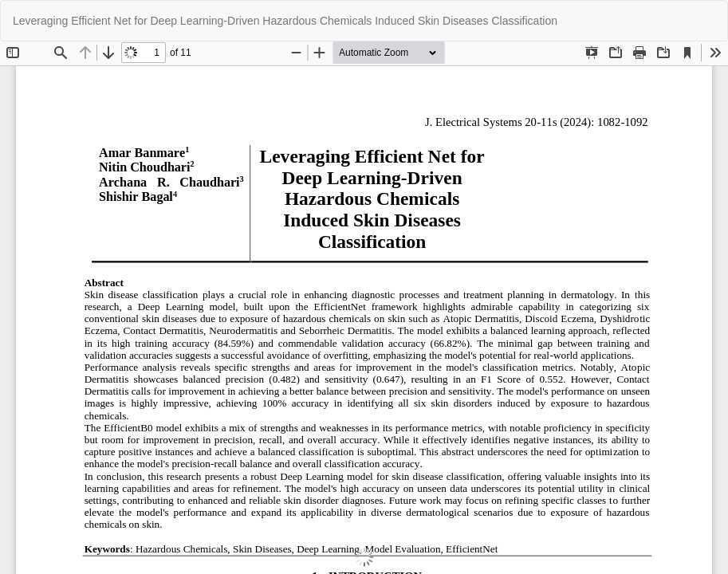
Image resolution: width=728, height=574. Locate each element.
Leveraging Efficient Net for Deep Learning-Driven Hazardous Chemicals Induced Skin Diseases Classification (285, 21)
